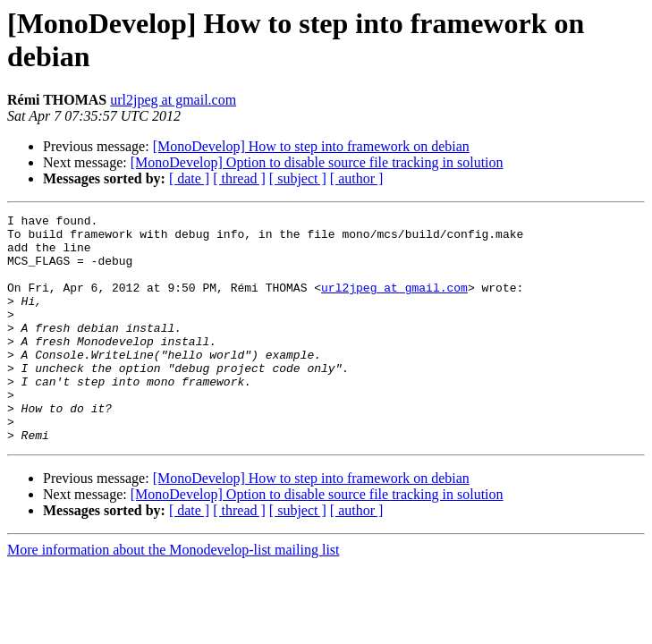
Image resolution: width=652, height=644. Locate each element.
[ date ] (189, 178)
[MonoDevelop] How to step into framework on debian (311, 146)
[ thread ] (239, 178)
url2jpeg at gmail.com (173, 100)
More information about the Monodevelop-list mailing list (174, 595)
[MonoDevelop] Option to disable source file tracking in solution (317, 162)
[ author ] (357, 178)
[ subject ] (298, 178)
